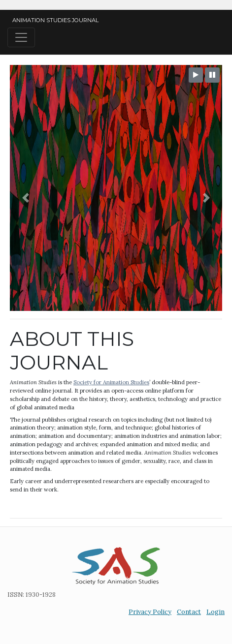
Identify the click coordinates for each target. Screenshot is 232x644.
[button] (26, 198)
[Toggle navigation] (21, 37)
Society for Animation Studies (111, 382)
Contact (189, 612)
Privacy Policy (150, 612)
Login (215, 612)
